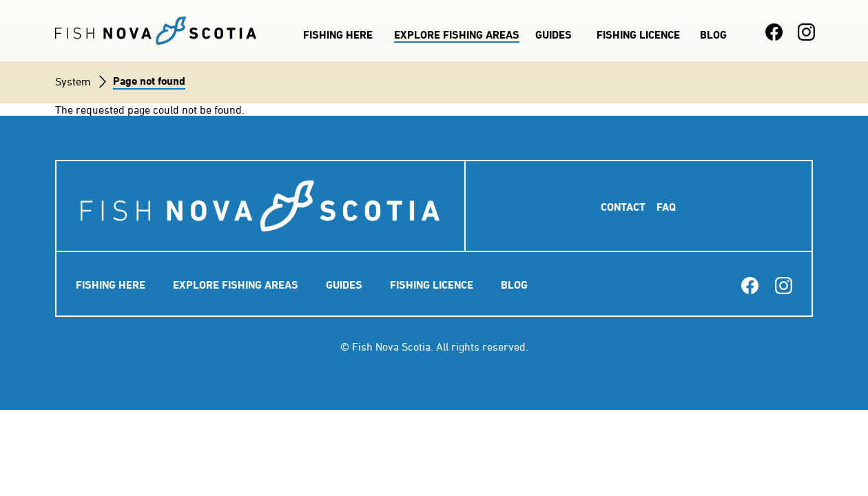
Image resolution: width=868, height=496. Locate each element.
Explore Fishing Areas (457, 35)
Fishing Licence (638, 35)
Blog (713, 35)
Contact (623, 207)
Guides (554, 35)
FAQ (666, 207)
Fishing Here (338, 35)
